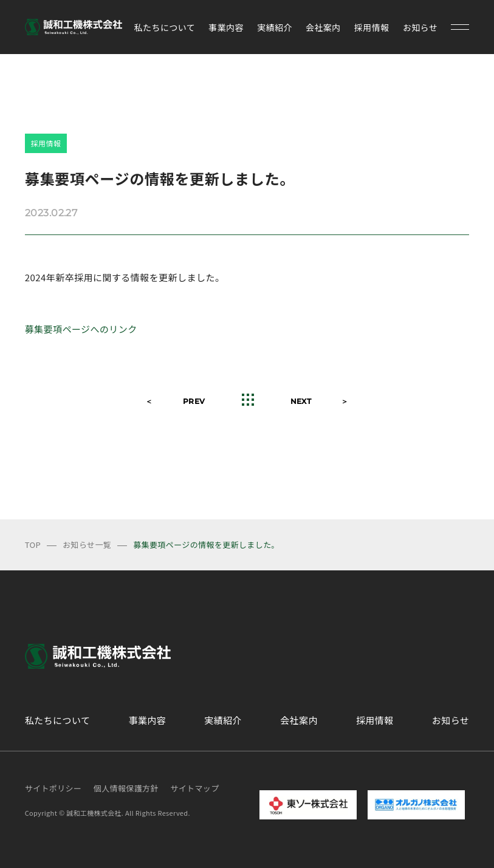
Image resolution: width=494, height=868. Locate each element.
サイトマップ (194, 788)
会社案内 (323, 27)
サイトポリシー (53, 788)
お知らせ (420, 27)
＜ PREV (175, 401)
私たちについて (165, 27)
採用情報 (372, 27)
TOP (33, 545)
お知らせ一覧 (87, 545)
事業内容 (226, 27)
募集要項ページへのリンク (81, 329)
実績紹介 (275, 27)
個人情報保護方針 (126, 788)
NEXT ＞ (320, 401)
